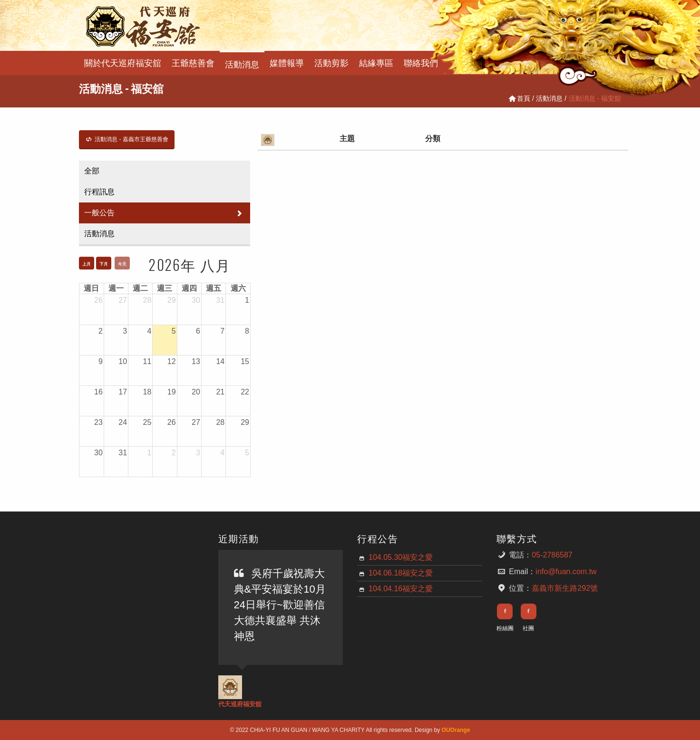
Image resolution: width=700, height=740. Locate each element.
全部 (92, 171)
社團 (528, 628)
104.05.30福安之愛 (401, 557)
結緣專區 (376, 62)
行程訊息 (99, 192)
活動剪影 (331, 62)
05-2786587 (552, 555)
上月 (87, 264)
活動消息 (242, 63)
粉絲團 (505, 628)
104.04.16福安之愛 (401, 589)
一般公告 (165, 213)
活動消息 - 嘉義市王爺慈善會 (127, 139)
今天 (122, 264)
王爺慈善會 (193, 62)
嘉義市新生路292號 (565, 588)
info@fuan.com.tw (566, 572)
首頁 (519, 98)
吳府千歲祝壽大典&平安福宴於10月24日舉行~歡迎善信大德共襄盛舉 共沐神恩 (280, 605)
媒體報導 (287, 62)
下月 (104, 264)
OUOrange (456, 730)
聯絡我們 (421, 62)
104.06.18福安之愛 (401, 573)
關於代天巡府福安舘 (123, 62)
